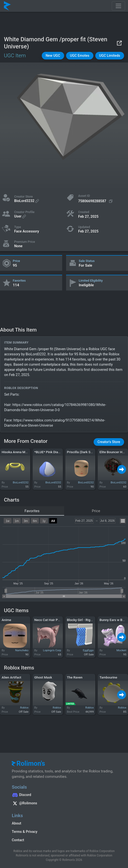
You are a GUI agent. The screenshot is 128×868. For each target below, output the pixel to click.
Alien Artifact (12, 677)
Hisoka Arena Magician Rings (23, 452)
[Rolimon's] (7, 6)
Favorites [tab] (32, 511)
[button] (53, 56)
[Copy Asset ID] (96, 201)
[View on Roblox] (119, 43)
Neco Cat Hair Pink (48, 620)
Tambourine (108, 677)
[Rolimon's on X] (64, 804)
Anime (7, 620)
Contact (18, 840)
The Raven (75, 677)
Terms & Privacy (25, 832)
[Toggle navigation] (118, 6)
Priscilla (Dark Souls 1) (84, 452)
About (16, 823)
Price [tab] (96, 511)
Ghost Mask (43, 677)
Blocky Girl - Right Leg (83, 620)
